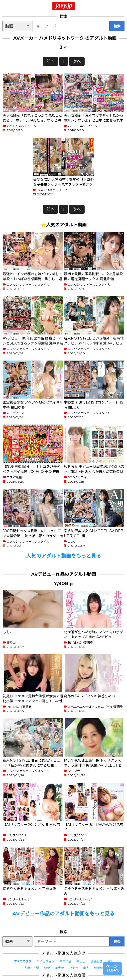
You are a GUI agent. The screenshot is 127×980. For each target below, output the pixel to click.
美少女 (60, 968)
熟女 (47, 968)
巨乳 (110, 961)
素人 (86, 968)
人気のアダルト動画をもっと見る (64, 556)
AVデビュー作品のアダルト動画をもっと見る (63, 914)
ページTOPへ (112, 968)
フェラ (74, 968)
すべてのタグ (23, 961)
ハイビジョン (45, 961)
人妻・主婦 (32, 968)
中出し (81, 961)
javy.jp (64, 6)
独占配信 (96, 961)
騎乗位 (99, 968)
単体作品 (65, 961)
